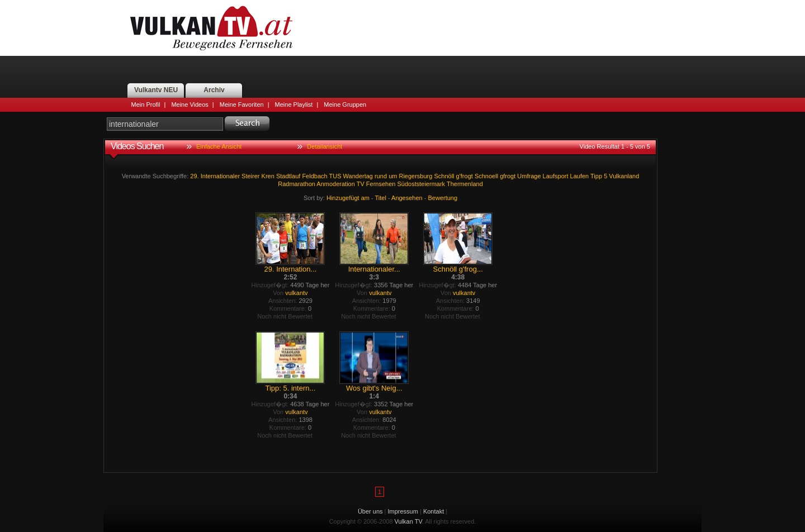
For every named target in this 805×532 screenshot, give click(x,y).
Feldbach (314, 176)
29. (194, 176)
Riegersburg (415, 176)
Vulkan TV (211, 28)
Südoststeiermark (421, 184)
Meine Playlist (294, 104)
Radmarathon (297, 184)
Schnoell (486, 176)
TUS (335, 176)
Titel (381, 198)
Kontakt (434, 511)
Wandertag (358, 176)
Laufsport (556, 176)
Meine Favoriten (242, 104)
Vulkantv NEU (156, 90)
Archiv (214, 90)
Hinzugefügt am (348, 198)
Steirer (250, 176)
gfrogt (508, 176)
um (393, 176)
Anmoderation (336, 184)
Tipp (596, 176)
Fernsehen (381, 184)
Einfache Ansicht (219, 146)
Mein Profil (146, 104)
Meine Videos (190, 104)
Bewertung (443, 198)
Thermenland (465, 184)
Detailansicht (325, 146)
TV (361, 184)
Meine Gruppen (345, 104)
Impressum (403, 511)
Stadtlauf (288, 176)
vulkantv (296, 293)
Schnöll (444, 176)
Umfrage (529, 176)
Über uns (370, 511)
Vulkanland (624, 176)
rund (381, 176)
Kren (268, 176)
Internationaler (220, 176)
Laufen (580, 176)
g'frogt (465, 176)
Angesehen (407, 198)
